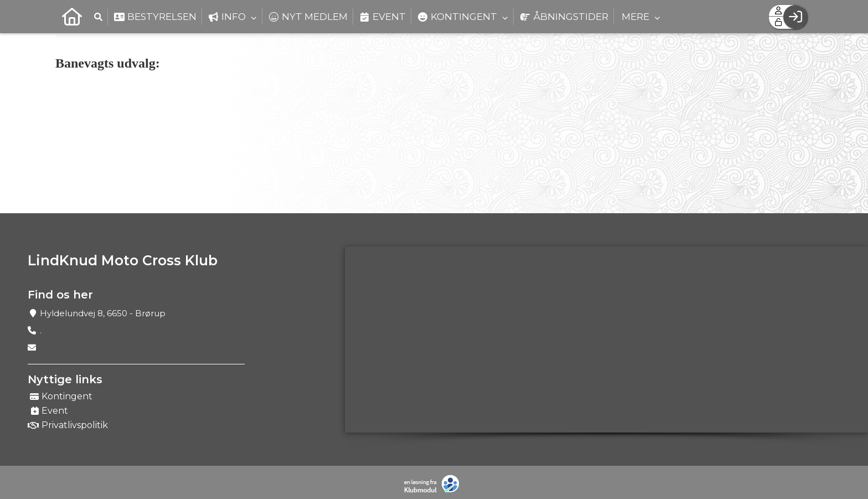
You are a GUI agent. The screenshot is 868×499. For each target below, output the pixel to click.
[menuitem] (72, 17)
